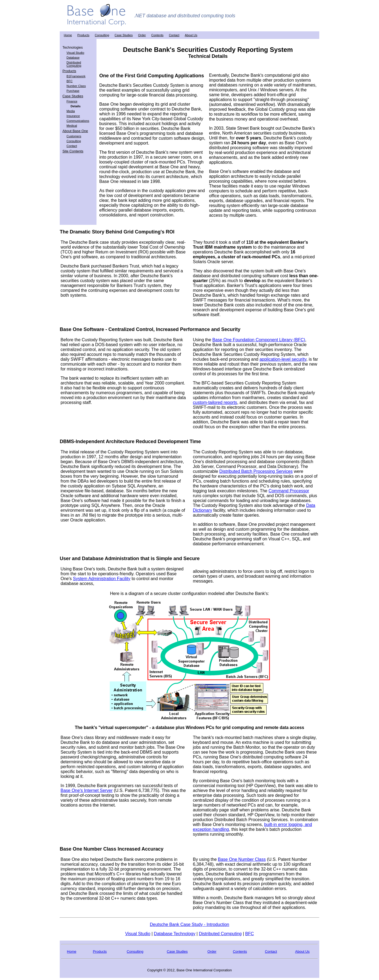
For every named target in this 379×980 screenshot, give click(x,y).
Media (71, 111)
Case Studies (124, 35)
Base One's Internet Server (87, 790)
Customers (74, 136)
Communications (78, 121)
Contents (157, 35)
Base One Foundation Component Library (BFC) (259, 340)
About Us (191, 35)
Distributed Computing (74, 64)
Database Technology (175, 934)
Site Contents (73, 151)
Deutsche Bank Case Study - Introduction (189, 924)
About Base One (75, 131)
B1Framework (76, 76)
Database (73, 58)
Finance (72, 101)
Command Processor (289, 491)
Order (142, 35)
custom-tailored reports (215, 402)
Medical (72, 126)
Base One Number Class (242, 859)
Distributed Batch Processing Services (256, 471)
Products (83, 35)
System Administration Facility (102, 579)
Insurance (73, 116)
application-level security (283, 359)
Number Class (76, 86)
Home (68, 35)
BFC (70, 81)
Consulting (102, 35)
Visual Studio (75, 53)
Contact (174, 35)
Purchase (73, 91)
